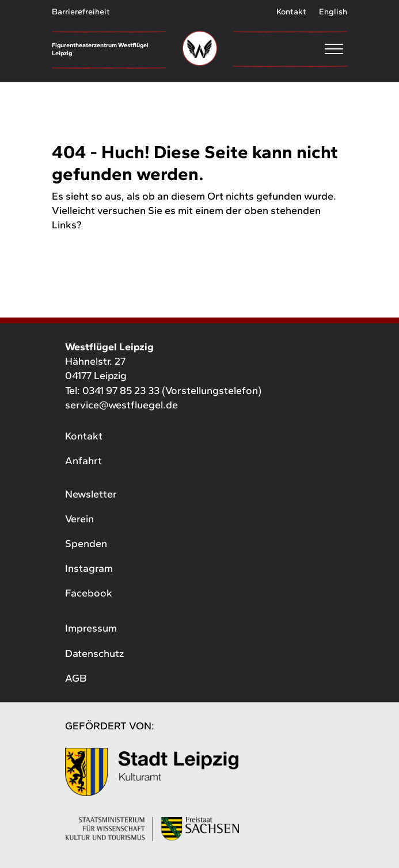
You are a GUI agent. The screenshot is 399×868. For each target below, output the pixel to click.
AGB (76, 678)
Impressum (91, 628)
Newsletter (91, 494)
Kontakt (291, 12)
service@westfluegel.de (121, 405)
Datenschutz (94, 653)
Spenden (86, 544)
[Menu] (290, 49)
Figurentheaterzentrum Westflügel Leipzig (100, 49)
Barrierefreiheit (81, 12)
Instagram (89, 568)
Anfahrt (83, 461)
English (333, 12)
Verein (79, 519)
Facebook (89, 593)
